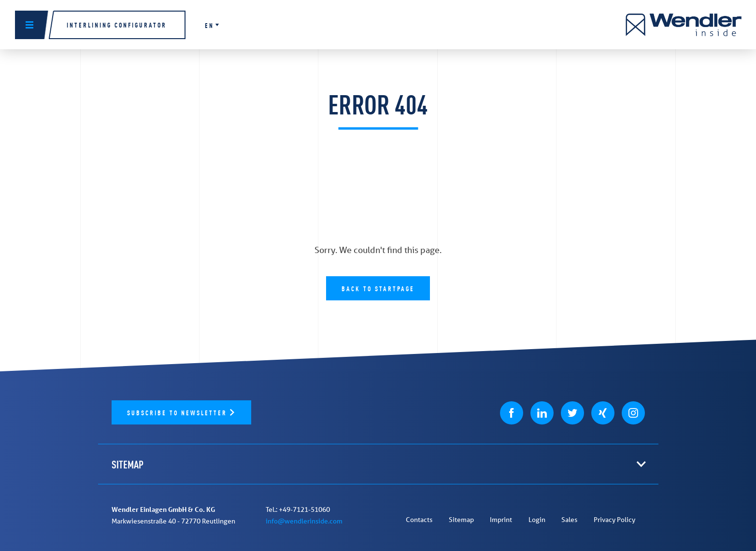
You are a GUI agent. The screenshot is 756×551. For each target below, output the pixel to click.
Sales (569, 520)
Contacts (419, 520)
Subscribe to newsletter (178, 412)
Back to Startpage (378, 288)
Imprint (501, 520)
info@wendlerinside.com (304, 521)
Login (537, 520)
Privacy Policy (614, 520)
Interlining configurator (117, 24)
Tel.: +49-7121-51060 (298, 509)
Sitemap (461, 520)
